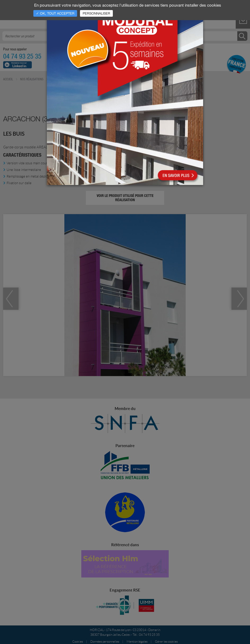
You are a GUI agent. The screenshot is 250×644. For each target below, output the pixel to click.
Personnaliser (96, 13)
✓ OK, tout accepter (55, 13)
